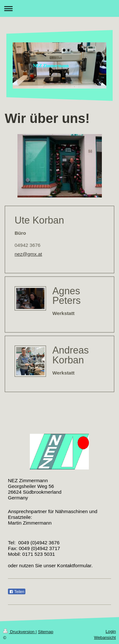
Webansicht (105, 637)
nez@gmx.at (28, 254)
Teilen (17, 592)
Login (111, 631)
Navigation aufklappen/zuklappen (60, 8)
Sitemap (45, 632)
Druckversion (19, 632)
